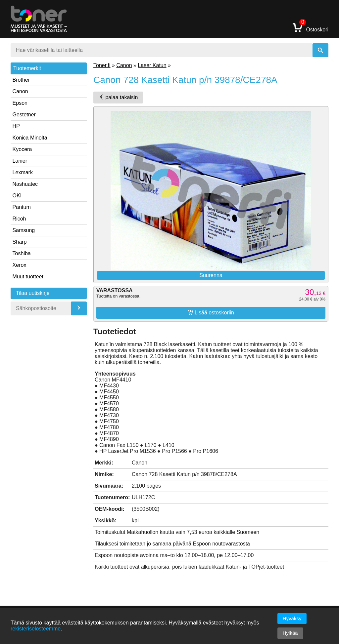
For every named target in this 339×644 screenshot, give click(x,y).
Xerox (20, 265)
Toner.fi (102, 65)
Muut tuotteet (28, 277)
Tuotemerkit (27, 68)
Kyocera (22, 149)
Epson (20, 103)
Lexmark (23, 172)
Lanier (20, 161)
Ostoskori (311, 27)
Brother (21, 80)
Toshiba (22, 253)
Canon (20, 91)
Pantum (22, 207)
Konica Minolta (30, 138)
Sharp (20, 242)
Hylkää (290, 633)
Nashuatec (25, 184)
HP (16, 126)
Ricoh (19, 219)
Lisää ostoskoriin (211, 312)
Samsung (24, 230)
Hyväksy (292, 618)
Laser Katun (152, 65)
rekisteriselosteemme (36, 629)
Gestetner (24, 115)
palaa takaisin (118, 97)
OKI (17, 196)
